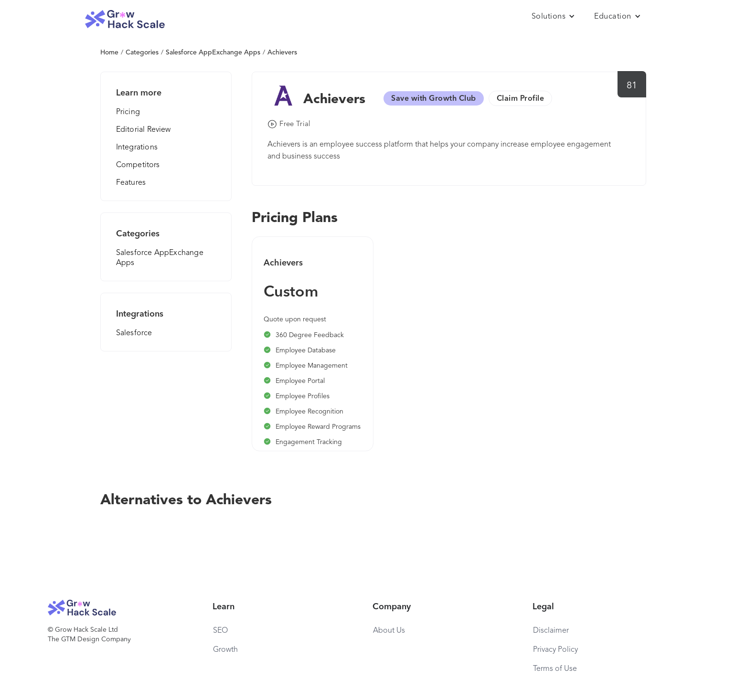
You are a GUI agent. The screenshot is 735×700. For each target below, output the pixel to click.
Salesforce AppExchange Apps (213, 53)
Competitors (138, 165)
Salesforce (134, 333)
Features (131, 183)
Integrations (137, 148)
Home (109, 53)
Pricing (128, 112)
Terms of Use (555, 669)
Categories (142, 53)
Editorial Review (144, 130)
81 (632, 86)
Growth (225, 650)
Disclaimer (551, 631)
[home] (125, 19)
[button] (554, 17)
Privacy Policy (555, 650)
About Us (389, 631)
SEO (220, 631)
